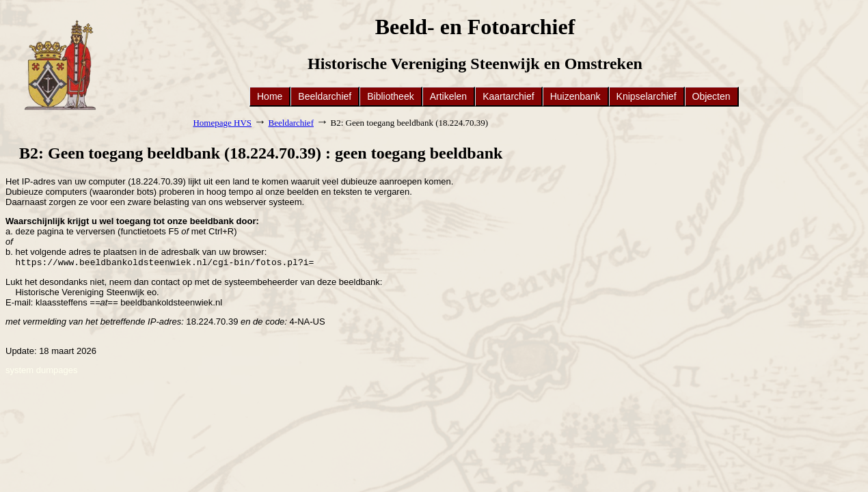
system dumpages (42, 371)
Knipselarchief (647, 96)
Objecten (711, 96)
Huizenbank (575, 96)
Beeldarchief (325, 96)
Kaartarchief (508, 96)
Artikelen (448, 96)
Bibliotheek (391, 96)
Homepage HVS (222, 123)
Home (270, 96)
